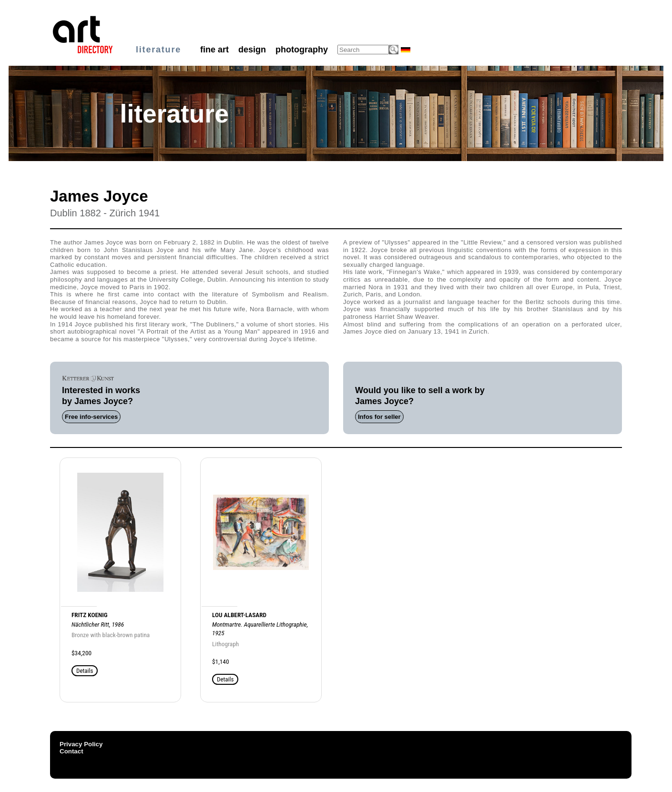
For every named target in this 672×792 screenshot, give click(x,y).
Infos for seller (379, 417)
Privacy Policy (81, 744)
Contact (71, 751)
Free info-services (91, 417)
